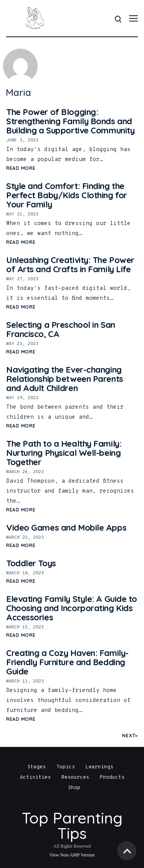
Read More (21, 168)
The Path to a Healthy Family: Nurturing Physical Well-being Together (64, 453)
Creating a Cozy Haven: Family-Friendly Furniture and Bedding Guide (67, 662)
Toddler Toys (31, 563)
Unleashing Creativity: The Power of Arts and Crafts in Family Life (70, 265)
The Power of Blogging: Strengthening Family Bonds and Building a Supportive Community (70, 121)
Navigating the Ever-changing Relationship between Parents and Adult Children (65, 379)
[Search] (118, 18)
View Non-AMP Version (72, 855)
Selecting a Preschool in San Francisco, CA (61, 329)
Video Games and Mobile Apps (66, 528)
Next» (130, 736)
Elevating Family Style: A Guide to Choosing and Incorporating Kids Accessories (72, 608)
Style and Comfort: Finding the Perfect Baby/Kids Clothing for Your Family (67, 195)
